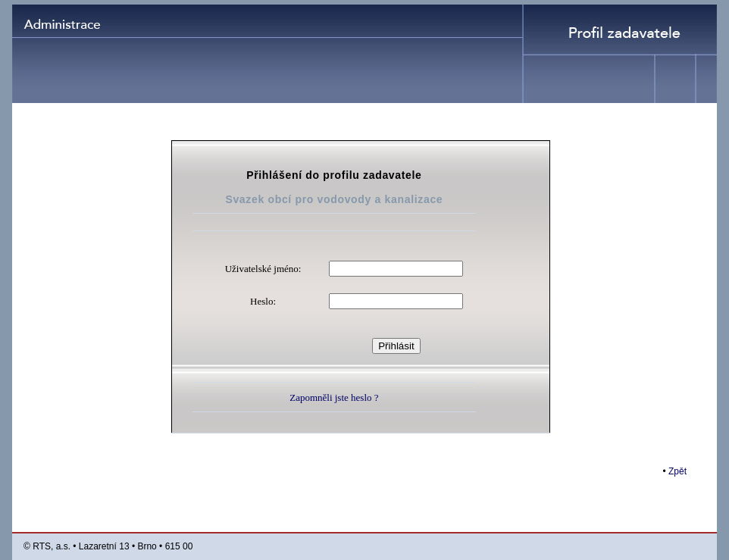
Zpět (677, 471)
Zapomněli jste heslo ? (334, 397)
